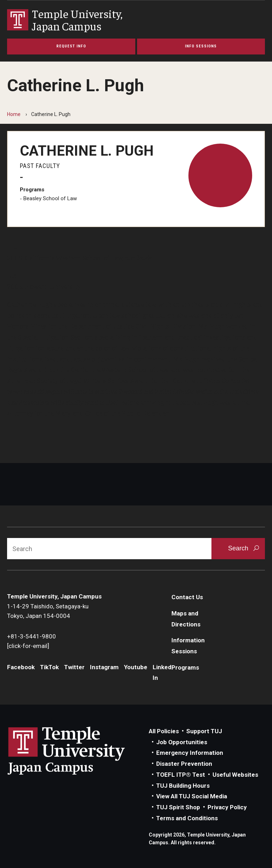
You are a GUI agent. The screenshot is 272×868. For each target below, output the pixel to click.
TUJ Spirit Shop (178, 807)
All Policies (164, 731)
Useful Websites (235, 775)
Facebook (21, 667)
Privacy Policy (227, 807)
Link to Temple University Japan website (78, 751)
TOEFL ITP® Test (181, 775)
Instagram (104, 667)
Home (14, 114)
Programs (185, 667)
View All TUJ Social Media (192, 796)
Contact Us (187, 597)
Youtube (136, 667)
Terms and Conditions (187, 818)
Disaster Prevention (184, 764)
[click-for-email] (28, 646)
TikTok (49, 667)
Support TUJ (204, 731)
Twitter (74, 667)
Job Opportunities (182, 742)
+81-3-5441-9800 (32, 636)
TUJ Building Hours (183, 786)
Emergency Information (190, 753)
